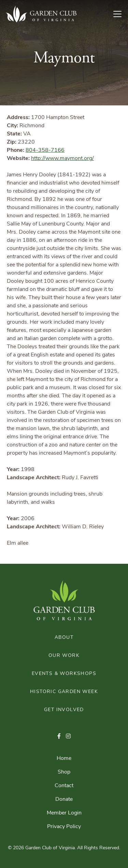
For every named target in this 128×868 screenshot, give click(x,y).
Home (64, 759)
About (64, 638)
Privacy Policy (64, 827)
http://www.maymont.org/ (62, 159)
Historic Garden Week (64, 692)
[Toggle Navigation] (120, 14)
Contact (64, 786)
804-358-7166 (45, 150)
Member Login (64, 813)
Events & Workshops (64, 674)
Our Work (64, 656)
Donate (64, 799)
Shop (64, 772)
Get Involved (64, 710)
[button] (59, 737)
